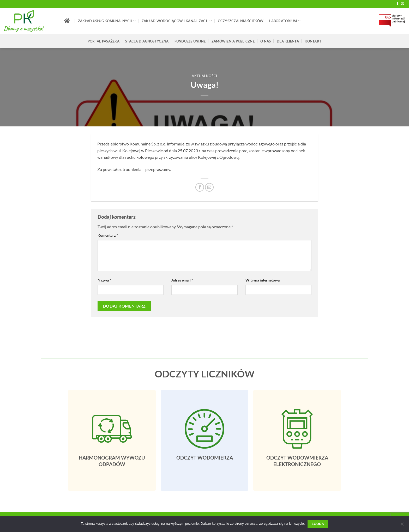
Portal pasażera (104, 41)
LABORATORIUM (285, 21)
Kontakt (313, 41)
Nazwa (104, 280)
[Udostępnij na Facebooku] (200, 187)
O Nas (266, 41)
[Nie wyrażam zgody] (402, 525)
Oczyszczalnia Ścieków (241, 21)
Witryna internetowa (263, 280)
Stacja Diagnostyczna (147, 41)
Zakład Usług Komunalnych (107, 21)
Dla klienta (288, 41)
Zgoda (318, 524)
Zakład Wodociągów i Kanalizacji (177, 21)
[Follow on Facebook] (398, 4)
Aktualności (204, 76)
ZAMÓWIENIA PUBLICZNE (233, 41)
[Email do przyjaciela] (209, 187)
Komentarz (108, 235)
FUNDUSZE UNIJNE (190, 41)
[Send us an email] (402, 4)
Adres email (182, 280)
